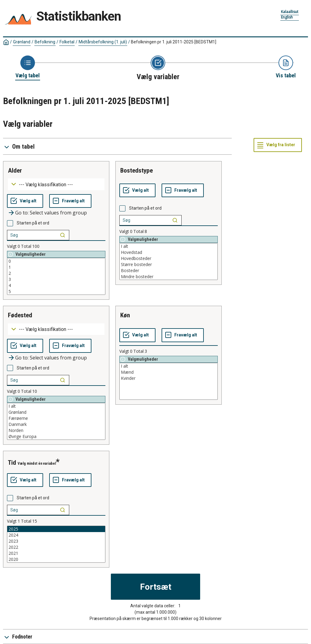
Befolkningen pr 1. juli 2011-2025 (174, 42)
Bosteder (169, 271)
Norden (56, 430)
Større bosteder (169, 265)
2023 (56, 541)
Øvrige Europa (56, 437)
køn (125, 315)
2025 (56, 529)
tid (12, 463)
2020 (56, 559)
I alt (169, 246)
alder (15, 170)
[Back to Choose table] (28, 67)
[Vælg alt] (25, 201)
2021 (56, 553)
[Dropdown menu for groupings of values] (56, 184)
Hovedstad (169, 252)
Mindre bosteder (169, 277)
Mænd (169, 372)
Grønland (22, 42)
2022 (56, 547)
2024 (56, 535)
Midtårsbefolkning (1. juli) (103, 42)
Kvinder (169, 378)
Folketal (67, 42)
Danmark (56, 424)
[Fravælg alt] (70, 201)
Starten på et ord (33, 223)
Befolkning (45, 42)
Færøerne (56, 418)
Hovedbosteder (169, 258)
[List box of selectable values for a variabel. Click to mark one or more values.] (56, 276)
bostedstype (137, 170)
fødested (20, 315)
